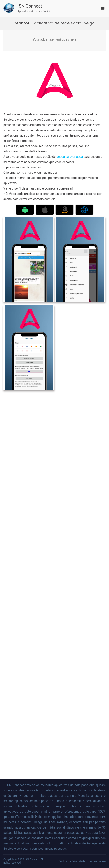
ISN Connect (30, 6)
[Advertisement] (54, 41)
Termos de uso (97, 861)
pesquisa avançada (70, 157)
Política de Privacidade (72, 861)
